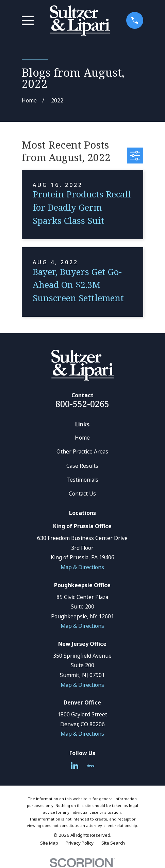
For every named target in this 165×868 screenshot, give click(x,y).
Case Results (82, 466)
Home (82, 438)
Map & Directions (82, 567)
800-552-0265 (82, 404)
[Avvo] (90, 766)
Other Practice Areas (82, 451)
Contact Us (82, 494)
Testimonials (82, 480)
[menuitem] (49, 843)
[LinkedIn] (75, 766)
